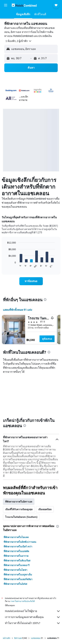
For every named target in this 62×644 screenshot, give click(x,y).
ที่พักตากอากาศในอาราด (16, 556)
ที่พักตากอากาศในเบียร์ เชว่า (18, 547)
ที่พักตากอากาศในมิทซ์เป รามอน (20, 542)
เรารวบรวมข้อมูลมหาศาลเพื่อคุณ (33, 617)
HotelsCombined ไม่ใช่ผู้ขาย (33, 611)
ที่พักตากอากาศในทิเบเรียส (17, 561)
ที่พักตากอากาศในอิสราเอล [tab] (19, 502)
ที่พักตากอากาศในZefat (15, 584)
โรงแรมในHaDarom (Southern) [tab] (21, 517)
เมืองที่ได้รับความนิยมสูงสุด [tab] (19, 509)
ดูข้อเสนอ (47, 339)
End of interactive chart (6, 265)
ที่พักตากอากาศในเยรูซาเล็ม (18, 575)
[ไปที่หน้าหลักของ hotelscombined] (24, 5)
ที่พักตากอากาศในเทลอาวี (17, 565)
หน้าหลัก (7, 638)
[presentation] (45, 300)
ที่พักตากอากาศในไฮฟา (15, 570)
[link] (31, 281)
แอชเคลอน (36, 638)
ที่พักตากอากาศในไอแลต (16, 537)
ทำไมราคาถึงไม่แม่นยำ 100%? (33, 623)
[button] (6, 5)
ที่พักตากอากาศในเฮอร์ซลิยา (18, 579)
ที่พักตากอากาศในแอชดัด (16, 551)
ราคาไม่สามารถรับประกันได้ (23, 601)
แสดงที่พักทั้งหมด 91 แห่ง (18, 310)
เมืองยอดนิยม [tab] (45, 509)
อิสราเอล (18, 638)
